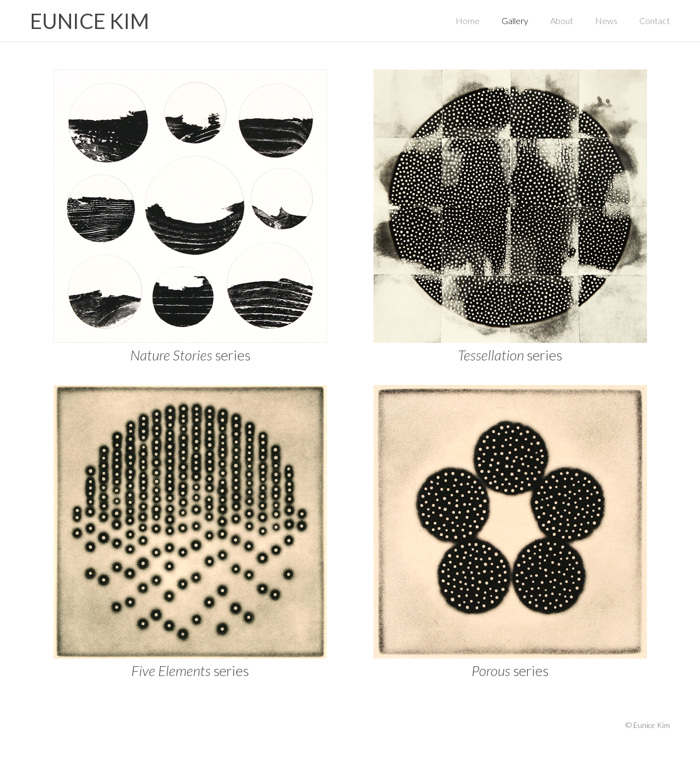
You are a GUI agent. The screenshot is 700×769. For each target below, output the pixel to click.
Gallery (515, 21)
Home (468, 21)
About (562, 21)
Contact (655, 21)
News (606, 21)
